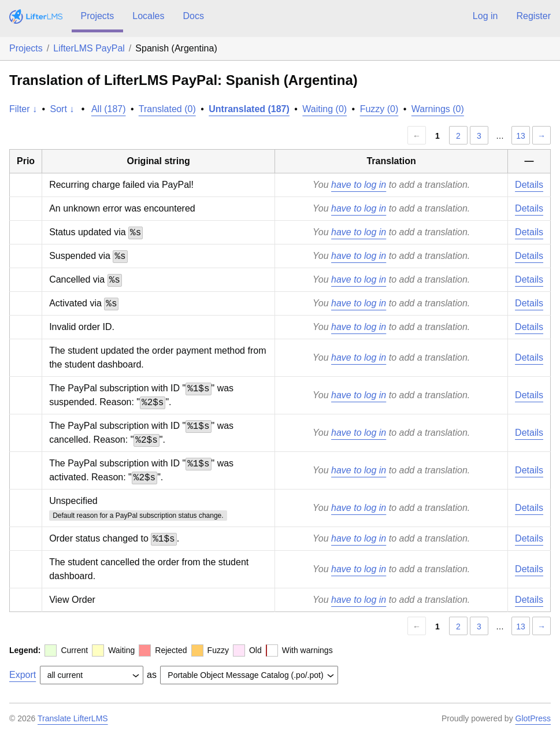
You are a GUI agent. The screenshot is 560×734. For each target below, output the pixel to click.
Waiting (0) (324, 109)
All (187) (109, 109)
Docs (193, 16)
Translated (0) (167, 109)
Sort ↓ (62, 109)
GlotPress (533, 718)
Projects (98, 16)
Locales (148, 16)
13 (521, 136)
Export (23, 675)
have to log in (359, 185)
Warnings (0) (438, 109)
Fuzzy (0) (379, 109)
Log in (485, 16)
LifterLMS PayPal (89, 48)
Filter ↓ (23, 109)
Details (529, 185)
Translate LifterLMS (73, 718)
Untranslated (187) (249, 109)
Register (533, 16)
